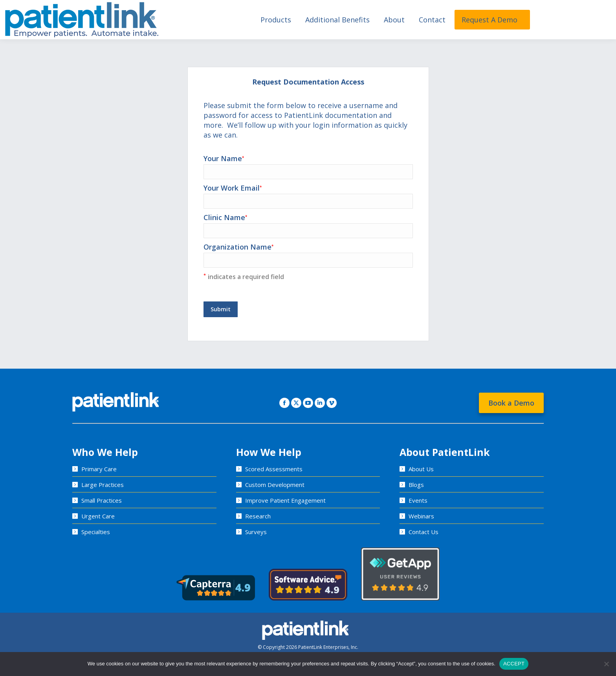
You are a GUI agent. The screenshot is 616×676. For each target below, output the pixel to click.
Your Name (308, 165)
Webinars (421, 516)
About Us (421, 469)
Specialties (96, 532)
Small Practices (102, 500)
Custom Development (275, 485)
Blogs (416, 485)
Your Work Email (308, 194)
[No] (606, 664)
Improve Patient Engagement (285, 500)
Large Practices (103, 485)
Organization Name (308, 253)
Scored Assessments (274, 469)
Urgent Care (98, 516)
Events (418, 500)
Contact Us (423, 532)
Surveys (256, 532)
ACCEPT (514, 664)
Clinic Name (308, 224)
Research (258, 516)
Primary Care (99, 469)
